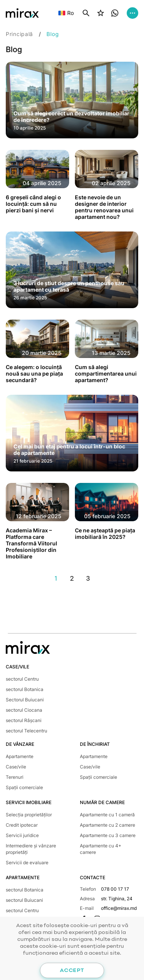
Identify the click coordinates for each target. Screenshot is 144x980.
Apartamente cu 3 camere (108, 835)
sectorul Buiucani (24, 900)
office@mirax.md (119, 908)
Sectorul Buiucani (25, 700)
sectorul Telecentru (26, 731)
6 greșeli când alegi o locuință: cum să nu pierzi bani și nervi (33, 204)
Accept (72, 971)
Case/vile (16, 767)
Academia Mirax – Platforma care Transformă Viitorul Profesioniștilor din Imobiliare (31, 543)
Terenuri (15, 777)
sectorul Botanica (25, 689)
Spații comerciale (24, 787)
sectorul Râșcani (24, 720)
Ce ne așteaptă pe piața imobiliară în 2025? (105, 534)
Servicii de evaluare (27, 863)
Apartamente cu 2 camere (108, 825)
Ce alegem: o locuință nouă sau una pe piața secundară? (34, 373)
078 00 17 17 (115, 889)
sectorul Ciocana (24, 710)
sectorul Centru (22, 679)
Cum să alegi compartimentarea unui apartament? (106, 373)
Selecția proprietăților (29, 815)
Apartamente (20, 756)
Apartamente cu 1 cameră (107, 815)
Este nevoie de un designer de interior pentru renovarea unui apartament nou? (104, 207)
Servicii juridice (22, 835)
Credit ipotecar (22, 825)
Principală (19, 34)
